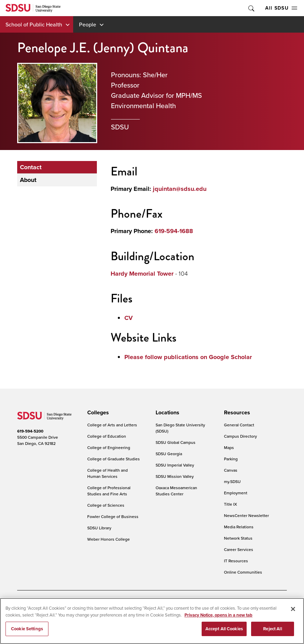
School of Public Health (34, 24)
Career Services (239, 549)
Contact (31, 167)
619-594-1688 (174, 231)
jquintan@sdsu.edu (180, 189)
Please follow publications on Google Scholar (188, 357)
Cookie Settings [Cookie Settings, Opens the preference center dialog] (27, 633)
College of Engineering (109, 447)
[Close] (293, 613)
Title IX (230, 504)
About (28, 180)
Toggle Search (251, 8)
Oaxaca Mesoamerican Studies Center (176, 491)
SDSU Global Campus (176, 442)
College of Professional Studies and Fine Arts (109, 491)
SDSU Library (99, 528)
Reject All (272, 633)
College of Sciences (106, 505)
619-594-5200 (30, 431)
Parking (231, 459)
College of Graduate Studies (114, 459)
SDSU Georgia (169, 454)
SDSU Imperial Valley (175, 465)
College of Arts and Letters (112, 425)
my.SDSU (232, 481)
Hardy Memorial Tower (142, 274)
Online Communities (243, 572)
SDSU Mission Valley (175, 476)
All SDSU (281, 8)
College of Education (107, 436)
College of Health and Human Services (108, 473)
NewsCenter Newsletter (246, 515)
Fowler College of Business (113, 516)
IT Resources (236, 561)
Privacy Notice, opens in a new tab (218, 619)
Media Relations (239, 527)
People (88, 24)
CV (128, 318)
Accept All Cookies (224, 633)
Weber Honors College (109, 539)
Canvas (231, 470)
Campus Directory (240, 436)
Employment (236, 493)
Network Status (238, 538)
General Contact (239, 425)
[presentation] (97, 413)
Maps (229, 447)
